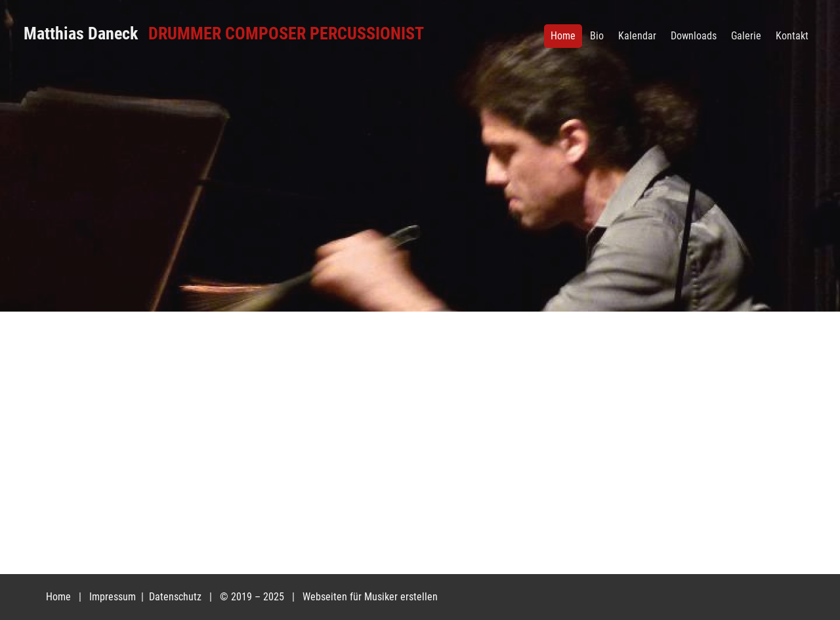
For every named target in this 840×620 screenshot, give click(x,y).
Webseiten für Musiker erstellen (370, 597)
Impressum (114, 597)
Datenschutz (177, 597)
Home (58, 597)
